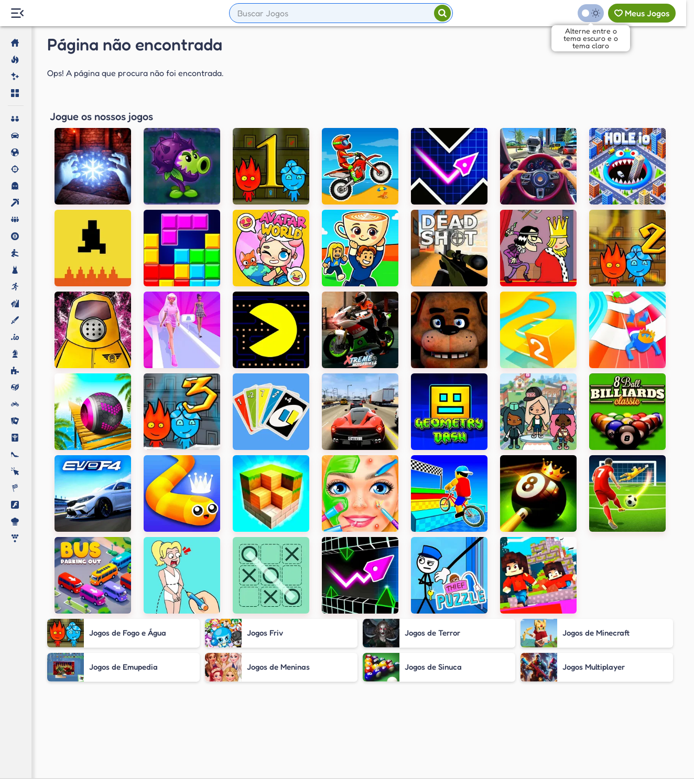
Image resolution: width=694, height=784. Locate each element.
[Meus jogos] (642, 13)
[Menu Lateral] (17, 13)
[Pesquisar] (442, 13)
